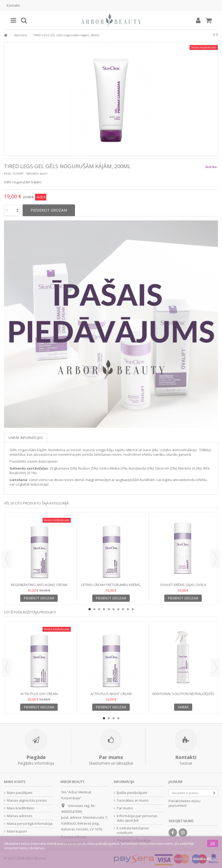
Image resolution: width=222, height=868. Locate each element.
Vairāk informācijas (26, 438)
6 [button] (114, 609)
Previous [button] (7, 559)
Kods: (8, 173)
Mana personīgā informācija (30, 824)
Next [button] (215, 559)
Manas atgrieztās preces (27, 800)
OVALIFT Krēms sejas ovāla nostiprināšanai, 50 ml (183, 587)
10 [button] (133, 609)
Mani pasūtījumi (20, 793)
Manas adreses (20, 816)
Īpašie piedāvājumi (132, 793)
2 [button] (94, 609)
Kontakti (13, 5)
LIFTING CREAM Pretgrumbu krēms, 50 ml (111, 587)
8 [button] (123, 609)
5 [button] (109, 609)
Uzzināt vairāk (202, 858)
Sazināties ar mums (133, 800)
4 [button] (104, 609)
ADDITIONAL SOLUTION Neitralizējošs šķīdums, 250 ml (183, 696)
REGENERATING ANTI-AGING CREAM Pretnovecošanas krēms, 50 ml (39, 587)
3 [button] (99, 609)
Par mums (125, 808)
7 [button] (118, 609)
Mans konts (15, 782)
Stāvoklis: (33, 173)
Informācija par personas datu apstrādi (137, 818)
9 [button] (128, 609)
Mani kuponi (17, 831)
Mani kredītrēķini (20, 808)
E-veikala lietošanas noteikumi (133, 830)
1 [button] (90, 609)
